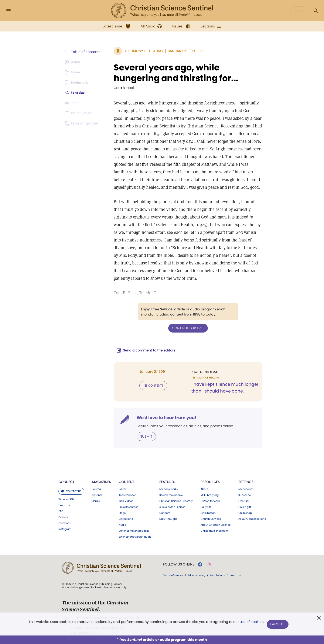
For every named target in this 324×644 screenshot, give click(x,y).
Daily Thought (168, 518)
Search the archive (171, 495)
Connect (66, 481)
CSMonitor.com (210, 501)
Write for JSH (66, 499)
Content (127, 481)
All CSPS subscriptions (252, 518)
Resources (210, 481)
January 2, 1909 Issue (184, 51)
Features (167, 481)
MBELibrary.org (210, 495)
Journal (97, 489)
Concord (165, 513)
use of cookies (251, 623)
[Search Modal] (316, 11)
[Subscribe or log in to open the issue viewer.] (79, 113)
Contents (151, 385)
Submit (144, 436)
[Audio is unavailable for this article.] (73, 62)
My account (246, 489)
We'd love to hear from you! (164, 417)
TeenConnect (127, 495)
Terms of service (173, 575)
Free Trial (244, 501)
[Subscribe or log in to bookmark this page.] (77, 83)
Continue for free (187, 328)
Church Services (211, 518)
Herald (96, 501)
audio (135, 536)
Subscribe (245, 495)
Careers (63, 517)
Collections (126, 518)
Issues (123, 489)
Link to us (64, 505)
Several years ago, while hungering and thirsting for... (174, 73)
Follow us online (179, 564)
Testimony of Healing (142, 51)
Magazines (101, 481)
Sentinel (97, 495)
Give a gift (245, 507)
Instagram (65, 529)
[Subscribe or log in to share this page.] (74, 72)
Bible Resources (128, 507)
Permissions (217, 575)
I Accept (278, 624)
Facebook (65, 523)
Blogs (122, 513)
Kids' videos (126, 501)
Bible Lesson (208, 513)
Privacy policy (197, 575)
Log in (299, 11)
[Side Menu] (8, 11)
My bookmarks (168, 489)
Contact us (71, 491)
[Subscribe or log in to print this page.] (72, 103)
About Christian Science (216, 524)
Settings (246, 481)
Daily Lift (206, 507)
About (204, 489)
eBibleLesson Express (172, 507)
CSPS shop (245, 513)
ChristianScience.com (214, 530)
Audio (122, 524)
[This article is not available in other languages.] (82, 123)
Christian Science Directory (176, 501)
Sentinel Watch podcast (134, 530)
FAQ (61, 511)
